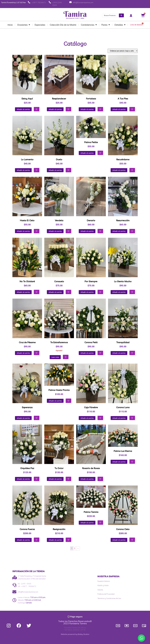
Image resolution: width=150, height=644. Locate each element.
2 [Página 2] (75, 548)
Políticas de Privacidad (106, 594)
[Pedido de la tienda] (123, 51)
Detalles (120, 25)
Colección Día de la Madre (63, 25)
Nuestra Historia (104, 581)
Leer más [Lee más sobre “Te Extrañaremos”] (55, 357)
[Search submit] (121, 15)
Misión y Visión (103, 585)
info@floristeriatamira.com (83, 2)
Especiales (40, 25)
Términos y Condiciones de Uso (109, 598)
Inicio (10, 25)
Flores (106, 25)
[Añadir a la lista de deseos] (37, 109)
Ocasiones (24, 25)
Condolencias (89, 25)
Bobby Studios (84, 634)
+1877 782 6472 (39, 2)
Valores (100, 590)
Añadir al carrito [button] (23, 109)
